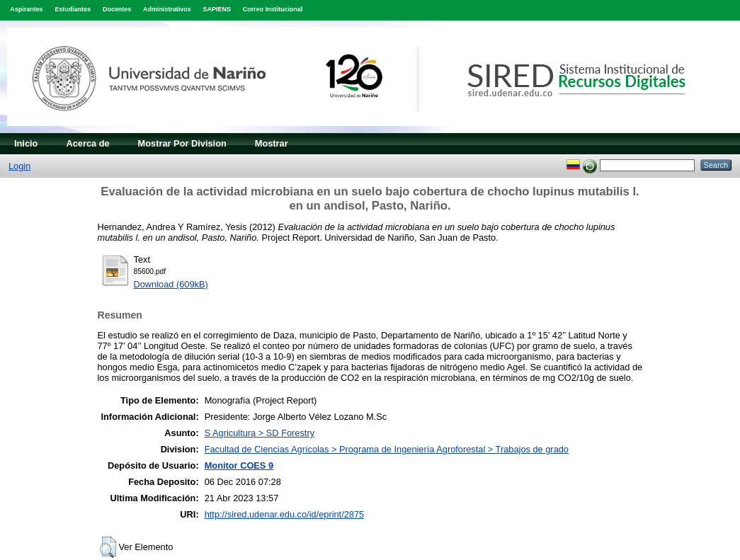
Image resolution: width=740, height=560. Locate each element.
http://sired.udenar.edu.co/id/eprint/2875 (285, 514)
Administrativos (167, 9)
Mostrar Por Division (182, 143)
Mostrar (272, 143)
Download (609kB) (171, 284)
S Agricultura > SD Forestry (260, 433)
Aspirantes (26, 9)
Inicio (26, 143)
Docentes (117, 9)
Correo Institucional (273, 9)
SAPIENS (217, 9)
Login (19, 166)
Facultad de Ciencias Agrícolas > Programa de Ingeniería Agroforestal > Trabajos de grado (387, 449)
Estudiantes (73, 9)
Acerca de (87, 143)
